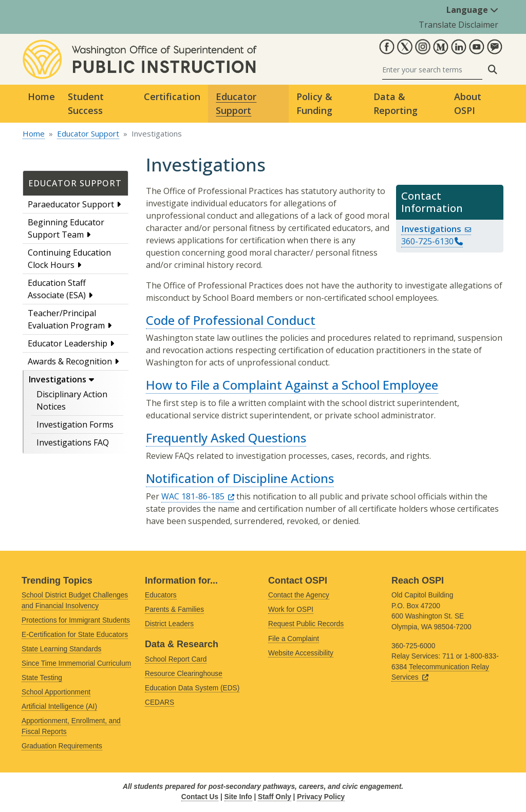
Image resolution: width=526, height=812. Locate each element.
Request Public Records (306, 624)
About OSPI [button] (468, 103)
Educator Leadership (68, 343)
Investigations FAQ (73, 442)
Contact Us (200, 797)
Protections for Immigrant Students (76, 620)
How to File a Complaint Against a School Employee (292, 385)
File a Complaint (294, 639)
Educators (161, 595)
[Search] (432, 70)
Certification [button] (172, 96)
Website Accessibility (301, 653)
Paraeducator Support (71, 204)
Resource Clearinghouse (184, 674)
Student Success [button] (86, 103)
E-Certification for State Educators (75, 635)
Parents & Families (174, 610)
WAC (198, 496)
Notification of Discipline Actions (240, 478)
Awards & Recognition (70, 361)
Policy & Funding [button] (314, 103)
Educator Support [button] (236, 103)
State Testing (42, 678)
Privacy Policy (321, 797)
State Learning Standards (61, 649)
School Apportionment (56, 692)
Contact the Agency (299, 595)
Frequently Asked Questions (226, 438)
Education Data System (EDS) (192, 688)
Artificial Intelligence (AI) (59, 707)
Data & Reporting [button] (396, 103)
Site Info (238, 797)
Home (41, 96)
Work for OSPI (291, 610)
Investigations (58, 379)
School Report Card (176, 659)
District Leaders (169, 624)
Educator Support (88, 133)
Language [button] (472, 10)
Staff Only (275, 797)
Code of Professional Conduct (231, 320)
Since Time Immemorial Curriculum (76, 663)
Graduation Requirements (62, 746)
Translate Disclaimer (458, 25)
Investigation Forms (75, 424)
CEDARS (159, 702)
